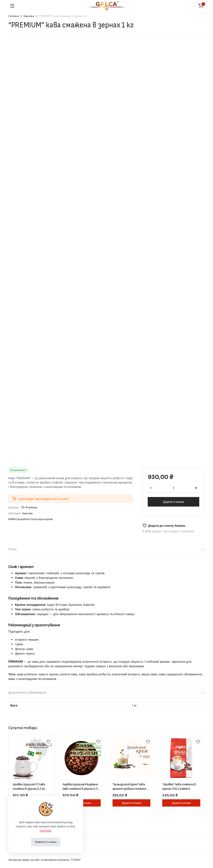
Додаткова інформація (27, 692)
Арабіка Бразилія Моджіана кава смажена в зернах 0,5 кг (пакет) (80, 789)
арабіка (24, 519)
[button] (201, 6)
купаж (49, 519)
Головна (14, 16)
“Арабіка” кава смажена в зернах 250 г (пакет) (179, 787)
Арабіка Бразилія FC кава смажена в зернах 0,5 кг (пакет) (29, 789)
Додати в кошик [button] (131, 803)
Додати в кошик (173, 502)
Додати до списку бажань (167, 526)
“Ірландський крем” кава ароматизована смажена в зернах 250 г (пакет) (131, 789)
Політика (45, 831)
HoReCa (14, 519)
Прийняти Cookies (46, 842)
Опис (13, 549)
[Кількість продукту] (173, 488)
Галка (33, 519)
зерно (41, 519)
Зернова (29, 16)
